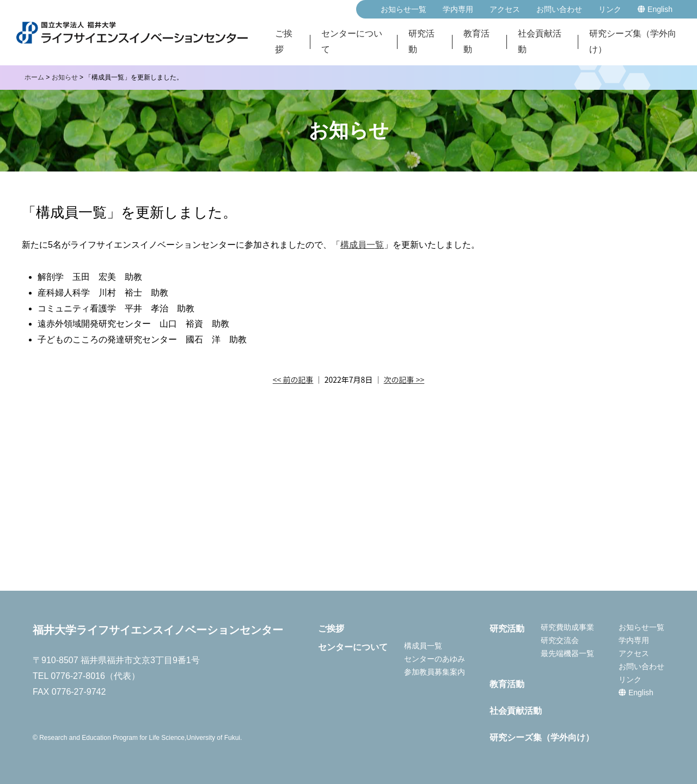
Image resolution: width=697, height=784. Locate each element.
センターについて (352, 42)
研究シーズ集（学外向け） (633, 42)
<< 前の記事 (293, 379)
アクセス (505, 9)
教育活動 (476, 42)
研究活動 (421, 42)
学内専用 (458, 9)
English (655, 9)
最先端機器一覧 (567, 653)
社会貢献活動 (540, 42)
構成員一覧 (362, 245)
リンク (610, 9)
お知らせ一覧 (403, 9)
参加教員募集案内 (435, 672)
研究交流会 (560, 640)
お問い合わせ (559, 9)
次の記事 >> (404, 379)
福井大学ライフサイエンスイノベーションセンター (158, 630)
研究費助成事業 (567, 627)
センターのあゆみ (435, 659)
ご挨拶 (284, 42)
